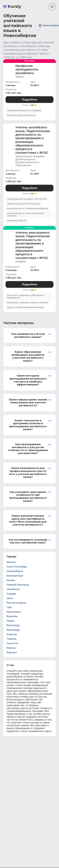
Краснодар (13, 630)
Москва (11, 562)
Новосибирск (49, 26)
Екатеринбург (15, 576)
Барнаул (12, 652)
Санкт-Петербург (17, 567)
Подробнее (29, 100)
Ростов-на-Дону (16, 603)
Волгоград (13, 625)
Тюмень (12, 639)
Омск (10, 598)
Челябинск (13, 589)
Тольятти (12, 643)
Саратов (12, 634)
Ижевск (11, 648)
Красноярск (14, 612)
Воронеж (12, 616)
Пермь (11, 621)
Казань (11, 580)
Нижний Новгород (18, 585)
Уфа (9, 607)
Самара (11, 594)
